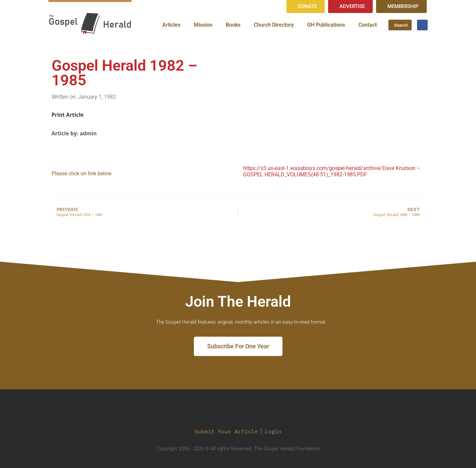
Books (233, 25)
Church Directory (274, 25)
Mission (203, 25)
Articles (171, 25)
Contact (368, 25)
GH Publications (326, 25)
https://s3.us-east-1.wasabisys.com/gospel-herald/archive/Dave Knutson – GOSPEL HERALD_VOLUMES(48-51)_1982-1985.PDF (332, 171)
